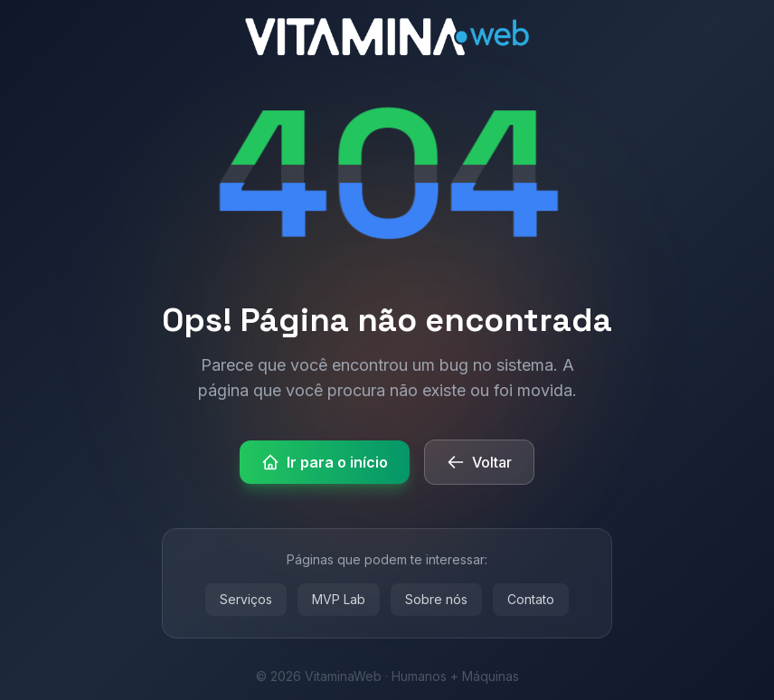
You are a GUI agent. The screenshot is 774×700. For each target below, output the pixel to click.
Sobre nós (436, 599)
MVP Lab (339, 599)
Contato (531, 599)
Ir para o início (325, 462)
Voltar (479, 462)
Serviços (246, 599)
